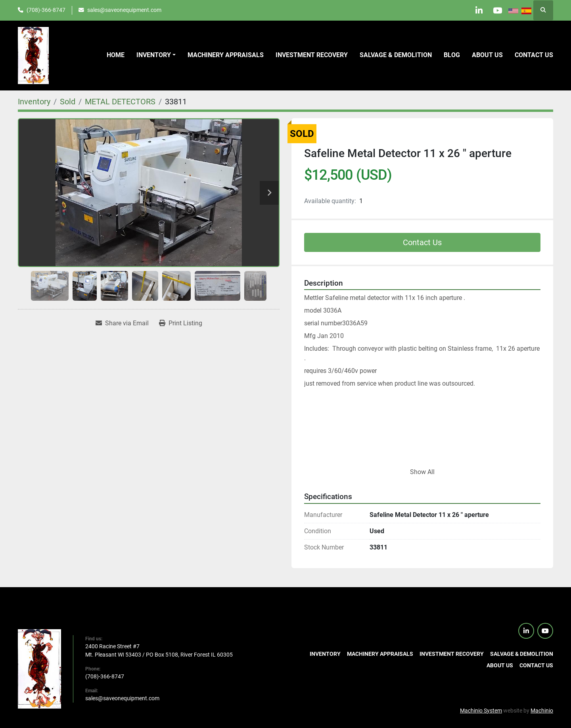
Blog (452, 55)
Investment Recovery (312, 55)
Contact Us (422, 242)
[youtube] (496, 10)
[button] (156, 55)
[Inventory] (34, 102)
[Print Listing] (181, 323)
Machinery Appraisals (226, 55)
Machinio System (481, 711)
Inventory (154, 55)
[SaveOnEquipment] (39, 668)
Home (116, 55)
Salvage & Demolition (396, 55)
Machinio (542, 711)
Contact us (534, 55)
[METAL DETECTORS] (120, 102)
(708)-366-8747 (46, 10)
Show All (422, 472)
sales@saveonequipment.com (124, 10)
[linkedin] (476, 10)
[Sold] (68, 102)
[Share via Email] (122, 323)
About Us (487, 55)
